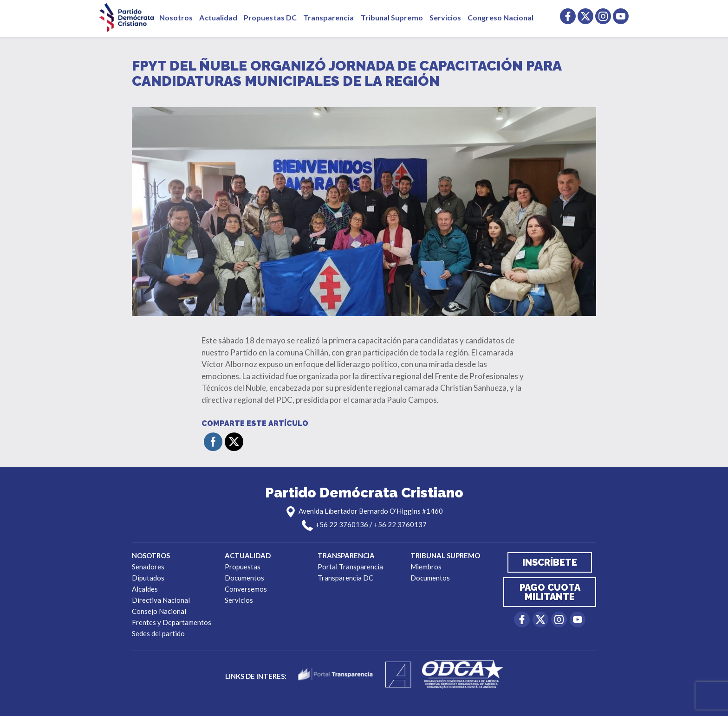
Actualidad (218, 17)
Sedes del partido (158, 633)
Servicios (445, 17)
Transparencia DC (345, 578)
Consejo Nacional (159, 611)
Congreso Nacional (500, 17)
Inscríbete (550, 562)
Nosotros (176, 17)
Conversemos (246, 589)
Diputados (148, 578)
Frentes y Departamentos (172, 622)
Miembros (426, 567)
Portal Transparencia (350, 567)
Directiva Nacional (161, 600)
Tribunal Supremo (392, 17)
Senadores (148, 567)
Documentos (244, 578)
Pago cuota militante (550, 592)
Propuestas (243, 567)
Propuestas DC (270, 17)
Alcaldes (145, 589)
